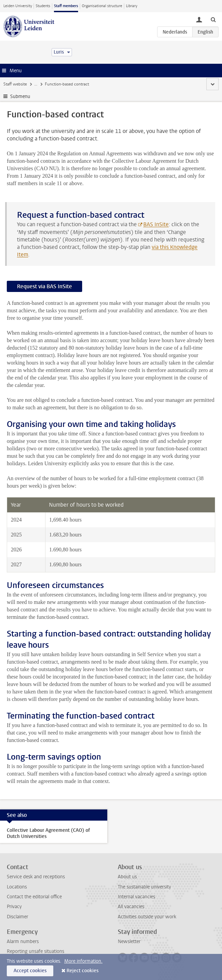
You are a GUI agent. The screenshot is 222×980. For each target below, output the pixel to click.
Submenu (20, 96)
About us (127, 877)
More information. (83, 961)
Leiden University (18, 6)
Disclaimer (17, 917)
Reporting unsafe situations (35, 951)
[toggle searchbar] (213, 19)
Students (43, 6)
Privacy (14, 907)
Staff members (66, 6)
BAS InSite (156, 224)
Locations (17, 887)
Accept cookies (30, 971)
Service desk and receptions (36, 877)
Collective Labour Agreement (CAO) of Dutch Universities (48, 833)
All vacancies (131, 907)
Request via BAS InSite (44, 286)
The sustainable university (144, 887)
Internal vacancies (136, 897)
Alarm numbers (23, 942)
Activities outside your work (147, 917)
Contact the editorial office (34, 897)
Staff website (15, 84)
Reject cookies (82, 971)
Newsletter (129, 942)
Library (132, 6)
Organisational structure (102, 6)
